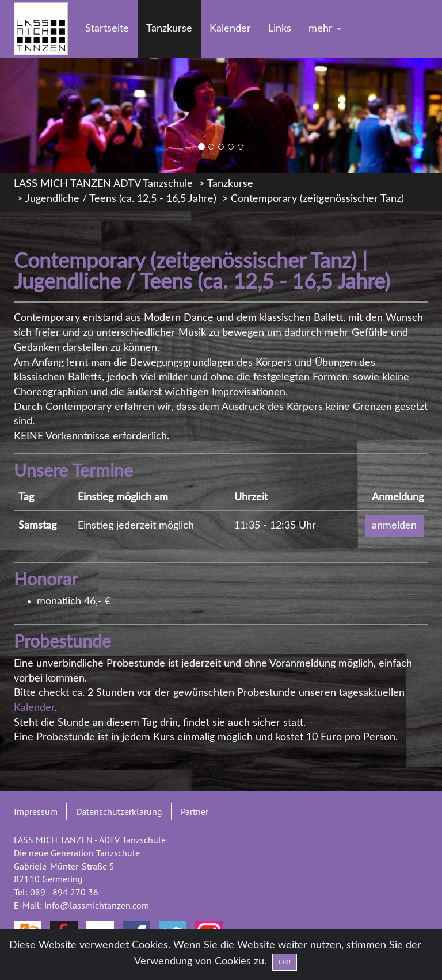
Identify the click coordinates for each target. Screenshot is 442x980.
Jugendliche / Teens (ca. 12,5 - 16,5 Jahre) (121, 199)
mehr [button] (325, 29)
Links (280, 29)
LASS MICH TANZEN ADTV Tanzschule (103, 184)
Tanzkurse (169, 29)
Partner (195, 811)
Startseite (107, 29)
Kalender (230, 29)
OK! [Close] (285, 968)
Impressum (36, 811)
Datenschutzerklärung (119, 811)
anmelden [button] (394, 526)
